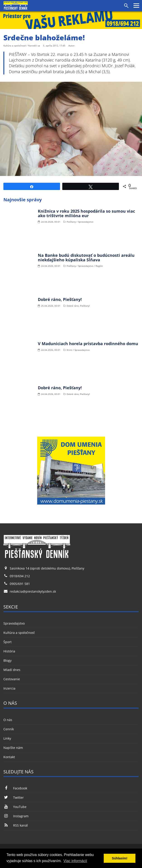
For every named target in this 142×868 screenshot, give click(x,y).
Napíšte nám (13, 748)
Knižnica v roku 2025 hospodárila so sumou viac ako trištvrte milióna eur (86, 213)
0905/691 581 (20, 584)
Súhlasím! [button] (120, 858)
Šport (7, 642)
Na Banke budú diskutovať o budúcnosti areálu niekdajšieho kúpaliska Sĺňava (86, 257)
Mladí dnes (12, 670)
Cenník (9, 729)
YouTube (15, 807)
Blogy (7, 660)
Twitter (14, 797)
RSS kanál (16, 825)
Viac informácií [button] (75, 861)
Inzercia (9, 688)
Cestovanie (12, 679)
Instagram (16, 816)
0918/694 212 (20, 576)
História (9, 651)
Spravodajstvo (14, 623)
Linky (7, 738)
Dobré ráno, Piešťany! (60, 299)
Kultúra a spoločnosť (19, 633)
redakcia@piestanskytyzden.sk (33, 591)
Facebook (15, 788)
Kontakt (9, 757)
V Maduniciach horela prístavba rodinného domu (88, 344)
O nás (8, 720)
